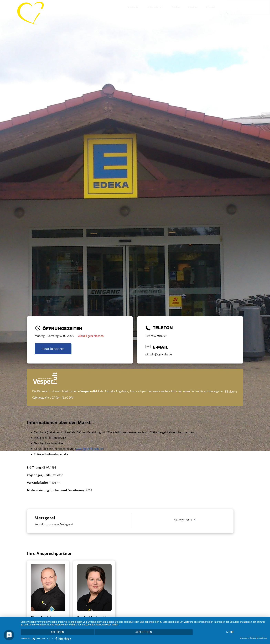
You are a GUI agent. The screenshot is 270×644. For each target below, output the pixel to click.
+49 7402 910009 (156, 336)
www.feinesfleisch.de (89, 449)
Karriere (193, 7)
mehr (230, 632)
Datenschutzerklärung (258, 638)
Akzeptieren (144, 632)
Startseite (133, 7)
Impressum (244, 638)
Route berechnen (53, 349)
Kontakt (211, 7)
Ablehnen (57, 632)
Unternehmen (155, 7)
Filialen (176, 7)
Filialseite (231, 392)
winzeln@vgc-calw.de (158, 354)
